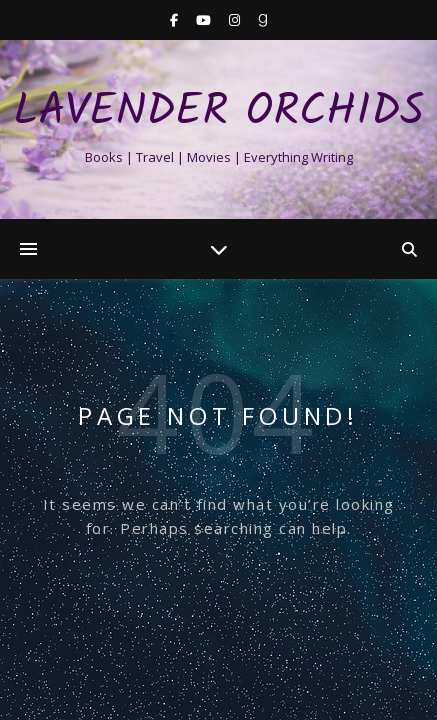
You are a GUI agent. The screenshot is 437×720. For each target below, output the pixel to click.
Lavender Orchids (219, 112)
